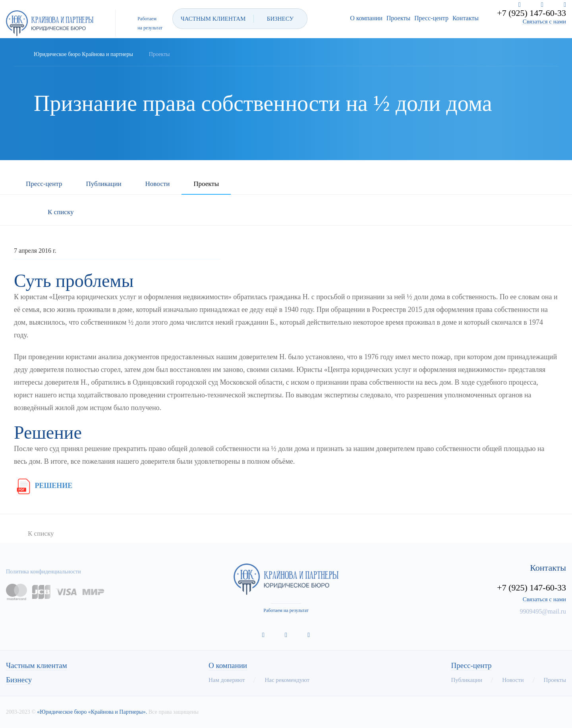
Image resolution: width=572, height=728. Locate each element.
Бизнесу (19, 680)
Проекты (398, 18)
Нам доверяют (227, 680)
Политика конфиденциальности (43, 572)
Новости (158, 184)
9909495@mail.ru (543, 611)
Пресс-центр (431, 18)
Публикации (103, 184)
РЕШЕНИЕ (43, 486)
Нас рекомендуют (287, 680)
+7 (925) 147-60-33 (531, 13)
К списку (61, 212)
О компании (366, 18)
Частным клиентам (37, 666)
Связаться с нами (544, 22)
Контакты (466, 18)
